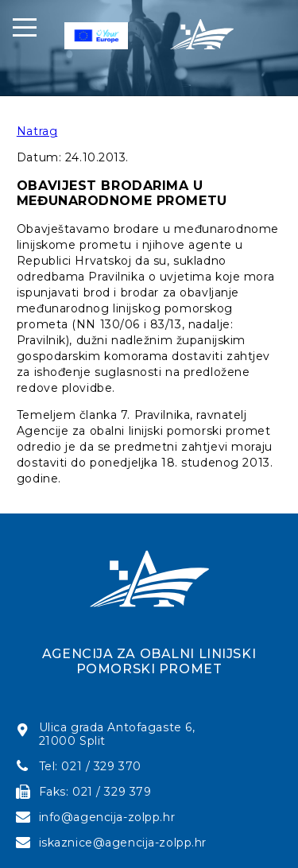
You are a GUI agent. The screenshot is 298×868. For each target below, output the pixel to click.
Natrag (37, 131)
